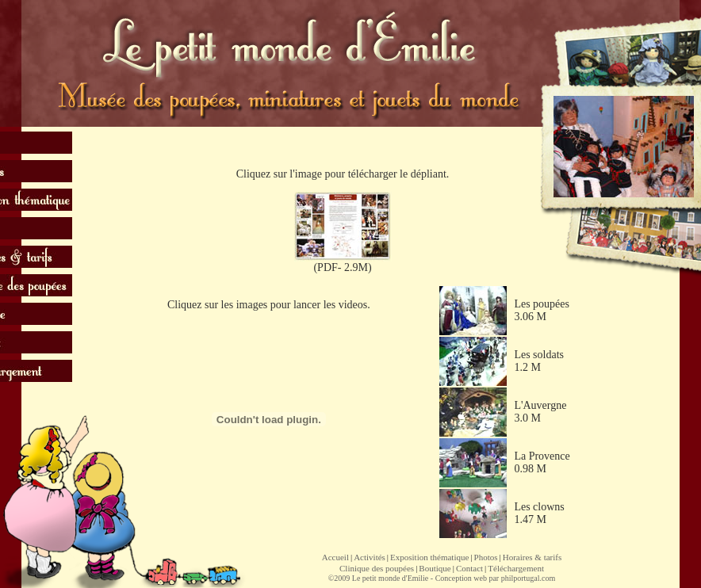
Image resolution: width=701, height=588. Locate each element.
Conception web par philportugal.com (496, 578)
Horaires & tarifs (532, 557)
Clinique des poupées (377, 568)
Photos (486, 557)
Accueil (335, 557)
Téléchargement (516, 568)
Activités (370, 557)
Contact (469, 568)
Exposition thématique (429, 557)
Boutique (435, 568)
